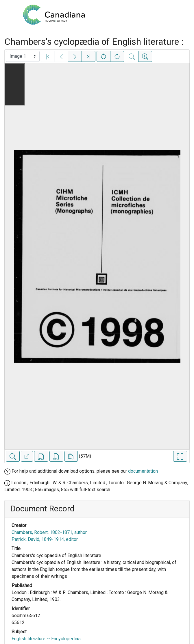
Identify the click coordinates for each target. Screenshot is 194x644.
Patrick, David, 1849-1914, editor (45, 539)
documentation (143, 471)
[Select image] (23, 56)
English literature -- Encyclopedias (46, 639)
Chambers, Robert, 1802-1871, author (49, 532)
